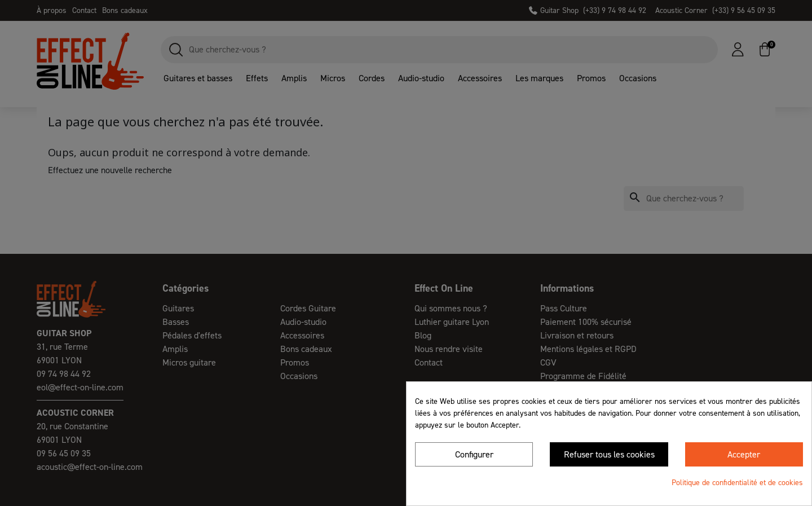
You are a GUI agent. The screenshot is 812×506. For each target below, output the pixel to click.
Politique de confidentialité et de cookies (737, 483)
